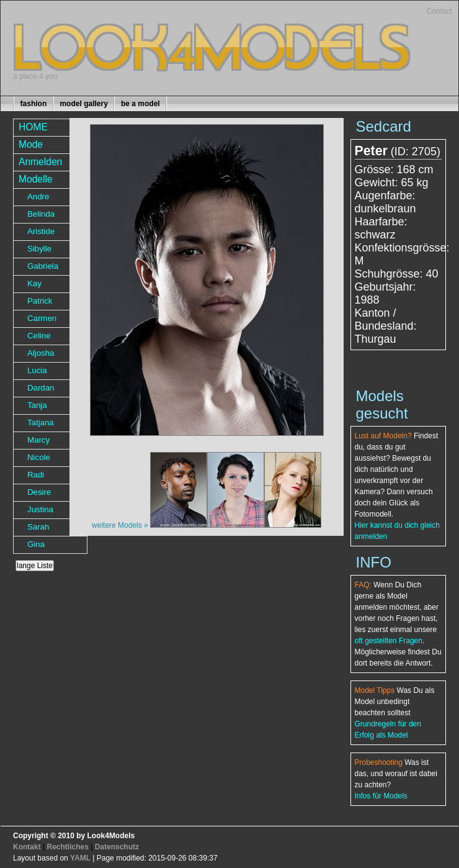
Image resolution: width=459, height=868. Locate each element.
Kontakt (27, 847)
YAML (80, 858)
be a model (140, 104)
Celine (39, 336)
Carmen (42, 318)
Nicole (39, 457)
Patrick (40, 301)
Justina (40, 509)
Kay (34, 283)
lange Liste (35, 566)
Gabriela (43, 266)
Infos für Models (381, 796)
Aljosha (41, 353)
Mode (31, 144)
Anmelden (40, 162)
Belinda (41, 214)
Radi (36, 475)
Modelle (36, 179)
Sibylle (39, 249)
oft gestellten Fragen (389, 641)
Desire (39, 492)
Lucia (37, 370)
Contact (439, 11)
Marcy (38, 440)
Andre (38, 197)
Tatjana (41, 423)
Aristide (41, 231)
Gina (36, 544)
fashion (34, 104)
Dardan (41, 388)
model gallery (83, 104)
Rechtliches (67, 847)
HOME (33, 127)
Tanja (37, 405)
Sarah (38, 527)
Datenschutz (117, 847)
